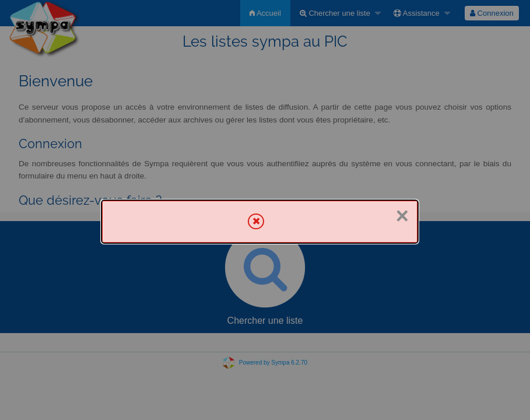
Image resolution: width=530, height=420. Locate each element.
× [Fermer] (402, 216)
